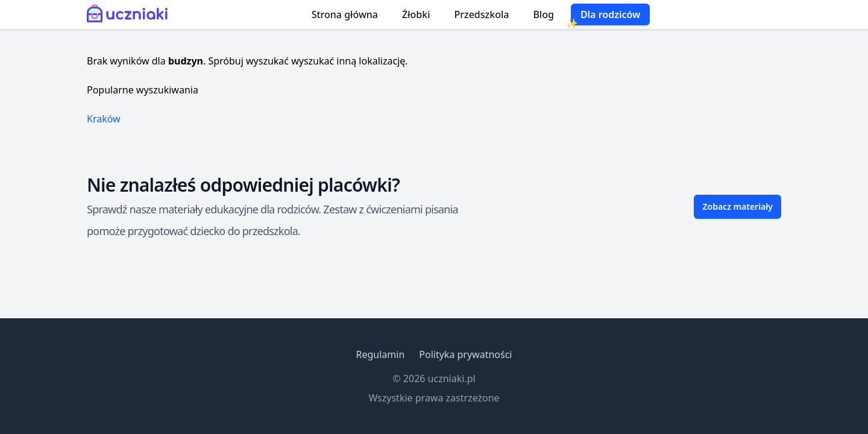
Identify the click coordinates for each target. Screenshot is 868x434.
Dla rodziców (610, 14)
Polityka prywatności (465, 354)
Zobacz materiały (737, 206)
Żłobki (416, 14)
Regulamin (380, 354)
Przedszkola (482, 14)
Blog (543, 14)
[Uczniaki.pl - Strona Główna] (130, 14)
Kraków (104, 119)
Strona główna (345, 14)
